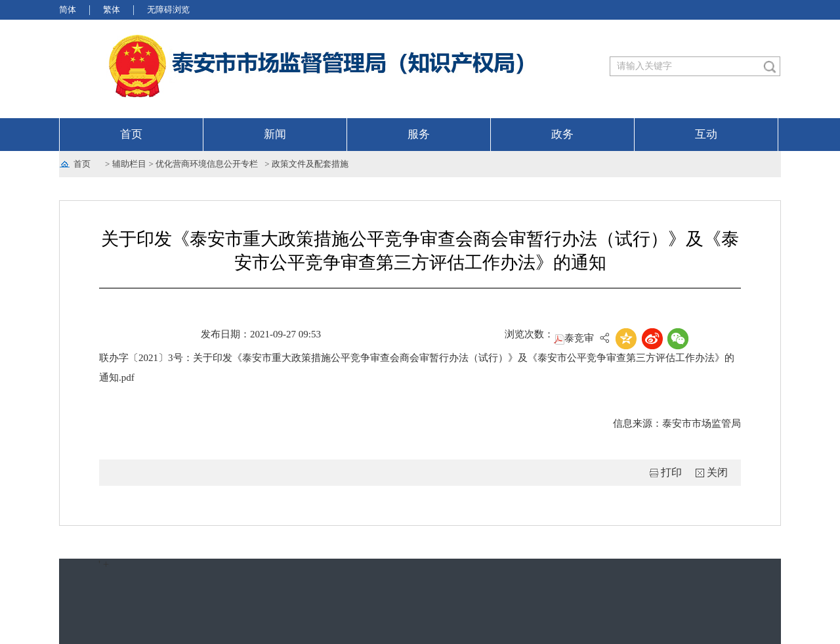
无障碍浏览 (168, 10)
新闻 (275, 134)
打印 (671, 472)
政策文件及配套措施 (310, 164)
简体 (68, 10)
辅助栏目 (129, 164)
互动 (706, 134)
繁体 (112, 10)
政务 (562, 134)
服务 (419, 134)
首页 (131, 134)
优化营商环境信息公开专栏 (207, 164)
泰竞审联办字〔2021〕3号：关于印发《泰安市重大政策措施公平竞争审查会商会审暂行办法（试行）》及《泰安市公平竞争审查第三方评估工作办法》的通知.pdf (417, 358)
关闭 (717, 472)
